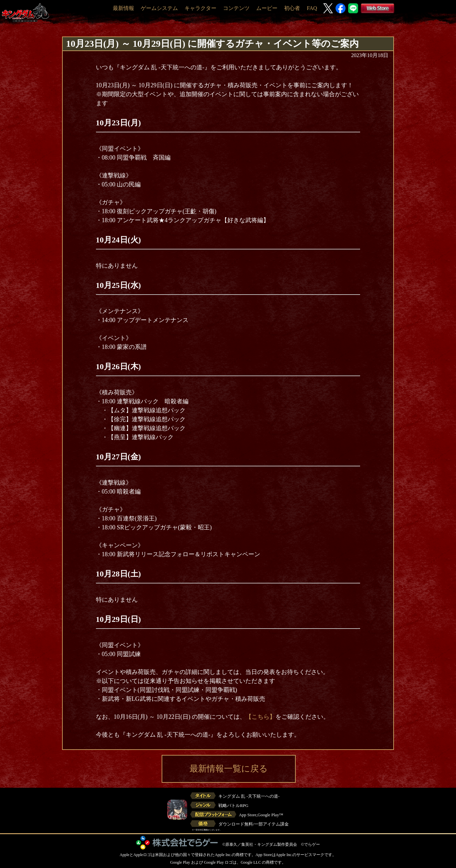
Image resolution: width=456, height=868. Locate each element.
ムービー (267, 8)
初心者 (292, 8)
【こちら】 (261, 717)
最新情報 (123, 8)
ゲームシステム (159, 8)
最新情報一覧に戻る (229, 769)
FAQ (312, 8)
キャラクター (200, 8)
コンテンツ (236, 8)
